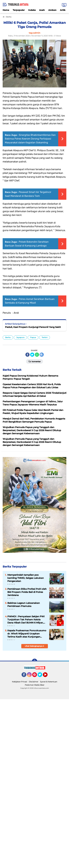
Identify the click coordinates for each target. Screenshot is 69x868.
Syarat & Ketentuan (49, 682)
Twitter (41, 676)
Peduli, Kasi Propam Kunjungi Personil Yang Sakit (33, 327)
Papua (33, 337)
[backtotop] (35, 661)
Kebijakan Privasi (20, 682)
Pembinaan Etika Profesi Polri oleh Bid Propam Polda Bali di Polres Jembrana (27, 592)
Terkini (45, 337)
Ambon (52, 10)
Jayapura (20, 337)
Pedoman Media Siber (35, 685)
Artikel (64, 10)
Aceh (42, 10)
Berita (8, 337)
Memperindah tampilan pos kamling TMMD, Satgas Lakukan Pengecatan (26, 578)
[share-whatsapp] (37, 355)
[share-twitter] (32, 355)
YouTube (47, 676)
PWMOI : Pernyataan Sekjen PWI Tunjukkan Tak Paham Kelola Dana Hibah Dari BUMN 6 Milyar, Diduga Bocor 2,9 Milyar (26, 620)
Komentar (34, 361)
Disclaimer (34, 682)
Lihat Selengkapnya (34, 646)
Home (6, 10)
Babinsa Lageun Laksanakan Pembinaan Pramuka (24, 605)
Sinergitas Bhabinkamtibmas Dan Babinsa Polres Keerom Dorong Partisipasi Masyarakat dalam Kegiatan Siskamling (30, 139)
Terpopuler (19, 10)
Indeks (32, 10)
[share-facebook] (27, 355)
